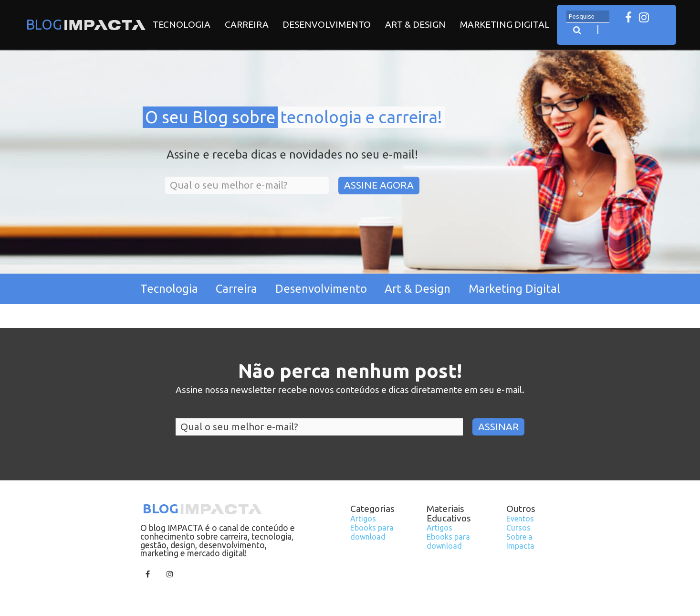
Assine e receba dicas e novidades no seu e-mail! (292, 155)
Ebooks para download (372, 532)
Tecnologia (182, 24)
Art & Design (415, 24)
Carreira (247, 24)
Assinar (498, 427)
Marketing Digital (505, 24)
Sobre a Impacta (520, 541)
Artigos (363, 519)
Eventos (520, 519)
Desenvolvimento (327, 24)
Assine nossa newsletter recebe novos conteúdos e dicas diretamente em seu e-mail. (350, 390)
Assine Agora (379, 185)
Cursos (518, 528)
